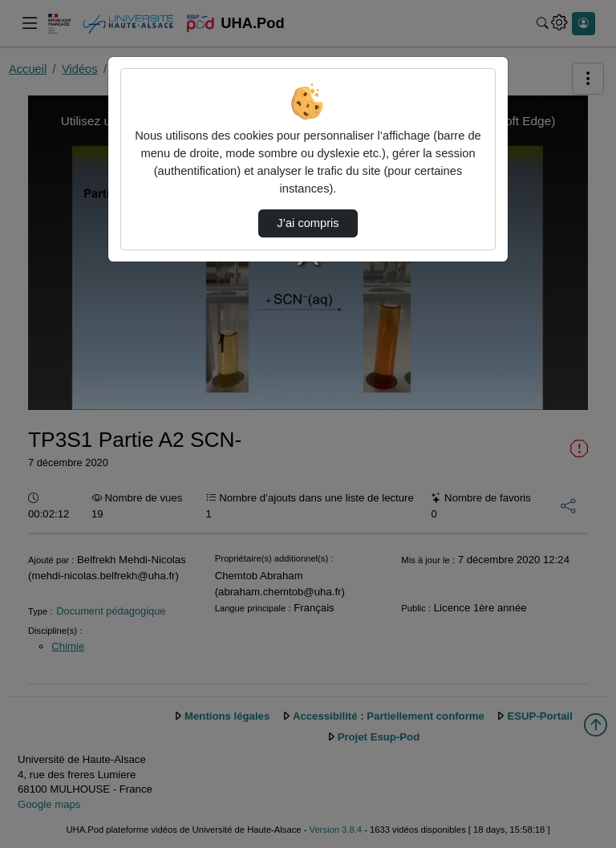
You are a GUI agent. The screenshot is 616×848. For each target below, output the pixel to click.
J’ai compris (308, 223)
